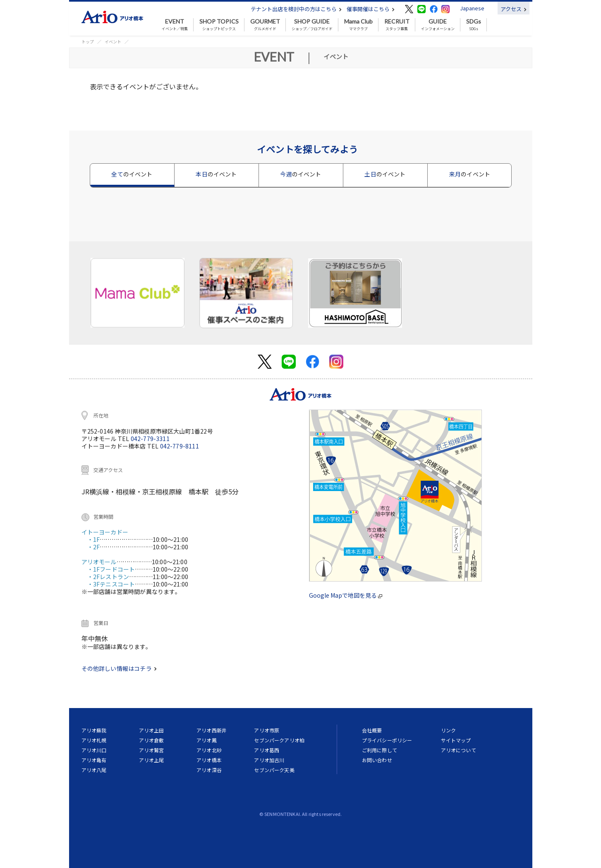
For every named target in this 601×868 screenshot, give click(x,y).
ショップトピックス (219, 25)
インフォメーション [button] (438, 25)
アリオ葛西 (267, 750)
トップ (88, 42)
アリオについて (459, 750)
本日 (216, 174)
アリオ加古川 (269, 760)
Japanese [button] (472, 8)
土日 (385, 174)
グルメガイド (265, 25)
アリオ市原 (267, 730)
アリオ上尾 (152, 760)
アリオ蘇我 (94, 730)
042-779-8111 (180, 446)
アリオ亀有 (94, 760)
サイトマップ (456, 740)
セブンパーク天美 (274, 770)
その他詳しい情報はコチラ (119, 668)
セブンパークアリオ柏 (279, 740)
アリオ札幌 (94, 740)
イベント (113, 42)
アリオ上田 (152, 730)
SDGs (474, 25)
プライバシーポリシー (387, 740)
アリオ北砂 (209, 750)
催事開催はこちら (371, 9)
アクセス (514, 9)
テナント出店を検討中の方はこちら (296, 9)
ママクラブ (358, 25)
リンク (448, 730)
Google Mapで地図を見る (346, 595)
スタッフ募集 (397, 25)
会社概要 (372, 730)
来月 (470, 174)
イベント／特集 (175, 25)
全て (132, 174)
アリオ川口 (94, 750)
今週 (300, 174)
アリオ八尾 (94, 770)
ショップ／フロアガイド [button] (312, 25)
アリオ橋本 (209, 760)
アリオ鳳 (207, 740)
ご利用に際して (380, 750)
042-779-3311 (150, 439)
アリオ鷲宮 (152, 750)
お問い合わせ (377, 760)
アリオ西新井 (212, 730)
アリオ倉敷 (152, 740)
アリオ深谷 (209, 770)
